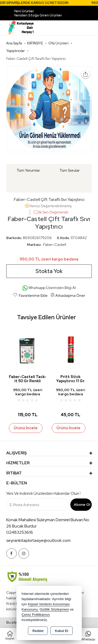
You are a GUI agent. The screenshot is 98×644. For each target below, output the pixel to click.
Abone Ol (82, 504)
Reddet (38, 631)
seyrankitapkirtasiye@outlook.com (38, 540)
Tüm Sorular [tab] (70, 170)
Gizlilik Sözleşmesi (54, 609)
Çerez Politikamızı (36, 615)
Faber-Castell (55, 245)
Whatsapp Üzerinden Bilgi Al (49, 288)
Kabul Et (62, 631)
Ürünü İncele (26, 428)
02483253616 (20, 532)
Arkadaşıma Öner (68, 295)
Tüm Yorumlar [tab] (28, 170)
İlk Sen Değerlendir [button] (51, 212)
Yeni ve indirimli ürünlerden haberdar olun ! (43, 494)
